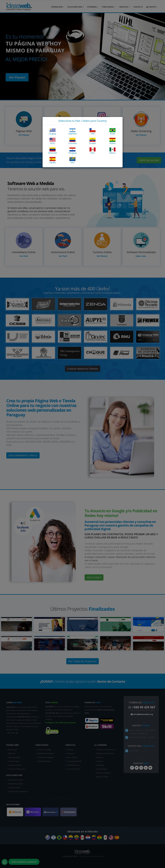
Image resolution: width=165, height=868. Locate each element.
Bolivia (112, 141)
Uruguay (52, 132)
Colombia (73, 141)
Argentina (73, 132)
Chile (93, 132)
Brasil (112, 132)
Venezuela (52, 151)
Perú (93, 151)
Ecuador (93, 141)
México (112, 151)
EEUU (53, 141)
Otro (72, 160)
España (53, 160)
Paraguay (72, 151)
